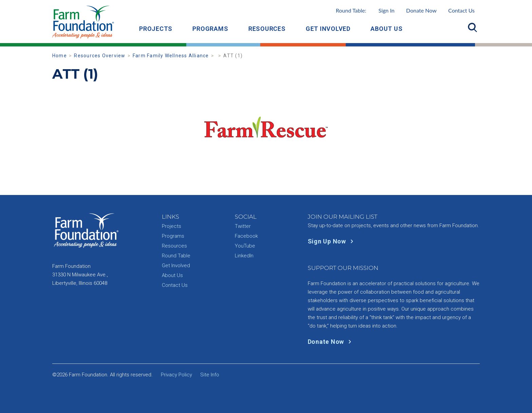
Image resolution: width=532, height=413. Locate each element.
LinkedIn (244, 256)
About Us (386, 29)
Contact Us (461, 10)
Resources (267, 29)
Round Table (176, 256)
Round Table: (365, 10)
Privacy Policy (176, 375)
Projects (156, 29)
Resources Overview (100, 56)
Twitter (243, 226)
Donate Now (421, 10)
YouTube (245, 246)
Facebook (246, 236)
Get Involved (328, 29)
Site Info (210, 375)
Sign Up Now (332, 241)
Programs (210, 29)
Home (60, 56)
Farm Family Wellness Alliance (171, 56)
